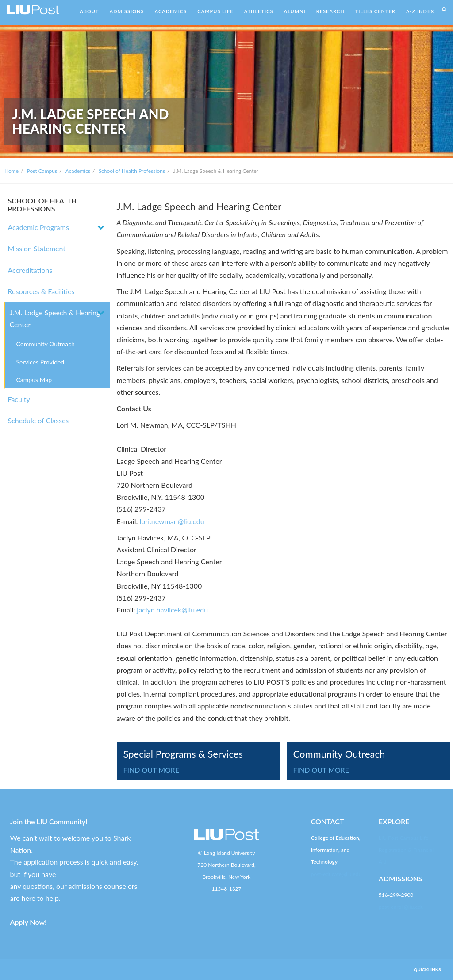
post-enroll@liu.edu (401, 907)
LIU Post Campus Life (404, 838)
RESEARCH (330, 11)
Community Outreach (46, 344)
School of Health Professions (132, 171)
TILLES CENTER (375, 11)
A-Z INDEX (420, 11)
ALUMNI (295, 11)
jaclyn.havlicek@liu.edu (171, 610)
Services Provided (40, 362)
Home (12, 171)
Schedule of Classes (38, 420)
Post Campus (42, 171)
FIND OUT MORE (152, 770)
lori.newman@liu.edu (172, 521)
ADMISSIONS (127, 11)
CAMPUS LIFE (215, 11)
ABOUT (89, 11)
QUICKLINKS (427, 969)
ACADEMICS (171, 11)
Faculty (19, 399)
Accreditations (30, 270)
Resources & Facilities (41, 291)
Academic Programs (38, 227)
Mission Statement (37, 248)
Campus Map (34, 380)
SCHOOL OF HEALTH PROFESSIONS (42, 205)
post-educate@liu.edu (336, 874)
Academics (78, 171)
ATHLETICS (259, 11)
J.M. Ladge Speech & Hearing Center (55, 318)
